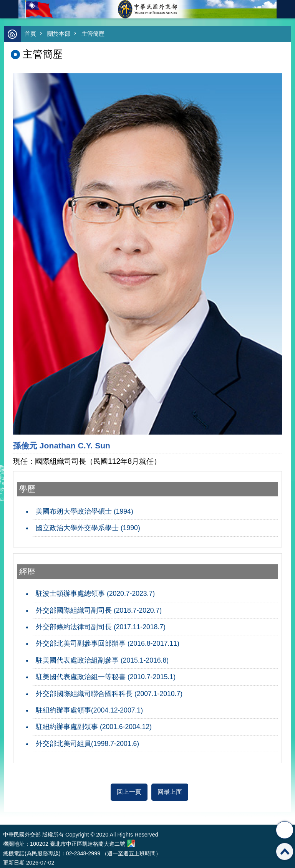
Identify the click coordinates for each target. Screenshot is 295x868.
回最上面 (170, 792)
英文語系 (286, 9)
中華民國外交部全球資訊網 (147, 9)
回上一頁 (129, 792)
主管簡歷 (93, 34)
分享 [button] (285, 830)
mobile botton (9, 9)
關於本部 (59, 34)
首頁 (30, 34)
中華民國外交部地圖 (131, 843)
